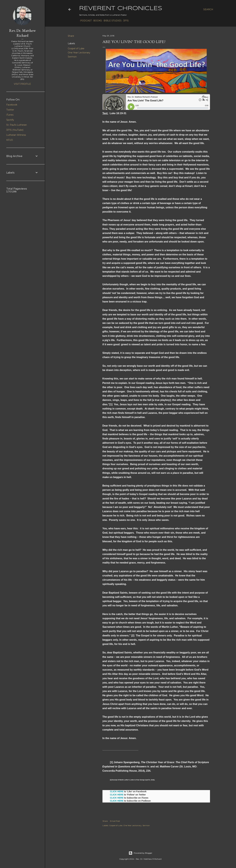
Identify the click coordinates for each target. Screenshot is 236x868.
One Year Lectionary (79, 53)
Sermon (72, 57)
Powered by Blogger (140, 853)
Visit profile (22, 84)
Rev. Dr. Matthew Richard (22, 33)
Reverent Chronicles (121, 9)
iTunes (10, 115)
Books (96, 21)
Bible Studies (111, 21)
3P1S (125, 21)
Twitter (10, 110)
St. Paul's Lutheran (17, 125)
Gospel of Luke (76, 48)
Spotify (10, 120)
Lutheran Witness (16, 135)
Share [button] (71, 36)
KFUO (10, 140)
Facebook (12, 105)
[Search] (208, 9)
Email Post (115, 821)
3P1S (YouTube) (15, 130)
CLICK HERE (117, 791)
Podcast (85, 21)
